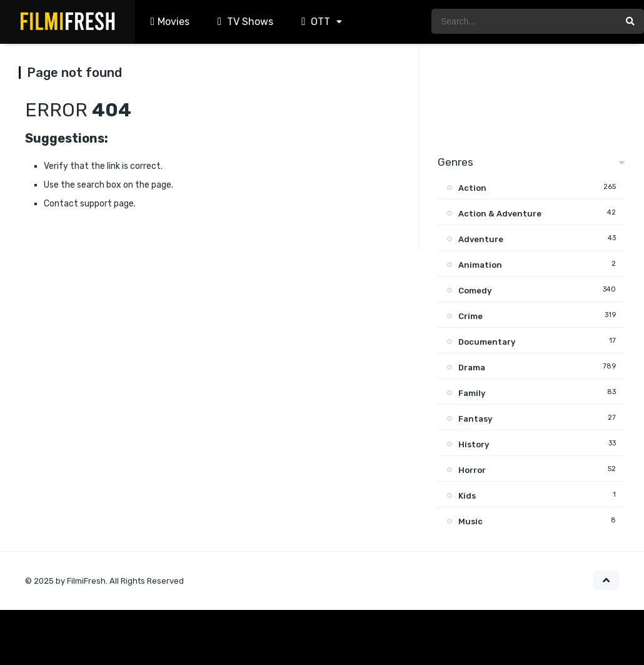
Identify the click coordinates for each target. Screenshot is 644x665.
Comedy (475, 291)
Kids (467, 496)
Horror (472, 470)
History (474, 444)
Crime (470, 316)
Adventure (481, 239)
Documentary (487, 342)
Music (470, 521)
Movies (169, 22)
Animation (480, 265)
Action (472, 188)
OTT (314, 22)
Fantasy (475, 419)
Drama (472, 368)
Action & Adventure (500, 214)
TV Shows (244, 22)
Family (472, 393)
